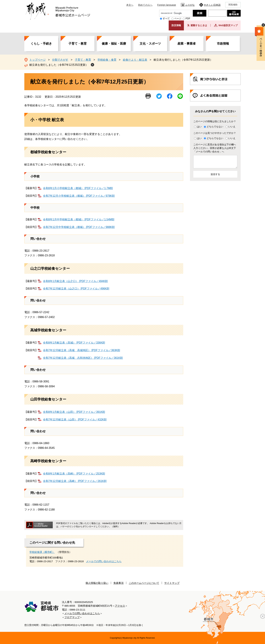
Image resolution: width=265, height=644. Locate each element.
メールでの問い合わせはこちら (104, 561)
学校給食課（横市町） (42, 552)
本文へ (130, 5)
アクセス (120, 606)
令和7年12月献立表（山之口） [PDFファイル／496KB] (76, 289)
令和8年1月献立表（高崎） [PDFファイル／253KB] (74, 474)
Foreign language (167, 5)
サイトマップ (172, 583)
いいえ (232, 127)
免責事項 (118, 583)
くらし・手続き (41, 44)
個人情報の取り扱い (97, 583)
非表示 (263, 25)
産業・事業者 (187, 44)
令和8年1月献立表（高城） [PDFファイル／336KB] (74, 343)
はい (199, 127)
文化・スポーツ (150, 44)
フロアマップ (72, 617)
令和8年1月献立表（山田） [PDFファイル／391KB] (74, 412)
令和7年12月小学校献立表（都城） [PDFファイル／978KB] (79, 196)
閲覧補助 (233, 5)
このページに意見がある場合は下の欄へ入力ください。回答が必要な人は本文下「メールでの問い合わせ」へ (215, 148)
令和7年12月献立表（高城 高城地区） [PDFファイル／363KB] (81, 350)
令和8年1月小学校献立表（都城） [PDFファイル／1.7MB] (78, 188)
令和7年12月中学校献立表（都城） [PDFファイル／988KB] (79, 227)
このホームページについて (144, 583)
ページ (178, 18)
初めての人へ (145, 5)
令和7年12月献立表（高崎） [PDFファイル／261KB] (75, 481)
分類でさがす (60, 60)
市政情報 (223, 44)
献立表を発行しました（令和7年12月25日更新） (59, 65)
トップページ (38, 60)
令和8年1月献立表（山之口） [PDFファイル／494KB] (75, 281)
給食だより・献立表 (135, 60)
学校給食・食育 (107, 60)
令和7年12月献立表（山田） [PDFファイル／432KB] (75, 420)
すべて (166, 18)
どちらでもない (215, 127)
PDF (188, 18)
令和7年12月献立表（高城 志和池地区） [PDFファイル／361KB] (83, 358)
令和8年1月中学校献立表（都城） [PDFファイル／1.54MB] (79, 219)
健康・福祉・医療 (114, 44)
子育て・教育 (78, 44)
